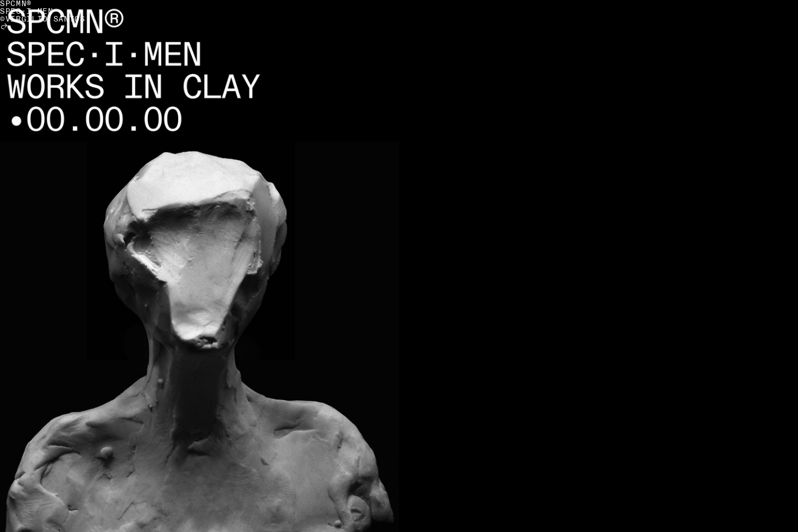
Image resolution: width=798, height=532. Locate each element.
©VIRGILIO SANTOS (43, 19)
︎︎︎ (5, 27)
